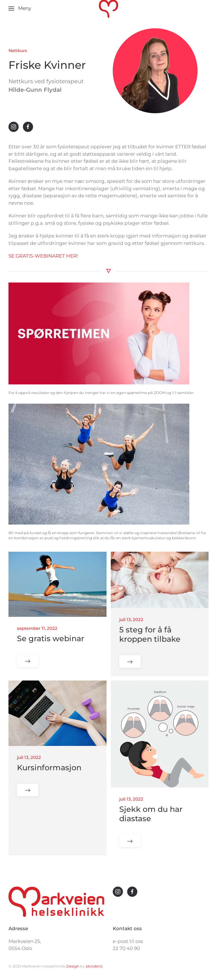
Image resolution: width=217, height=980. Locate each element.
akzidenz (94, 966)
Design (73, 966)
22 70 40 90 (126, 948)
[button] (20, 8)
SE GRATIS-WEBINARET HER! (43, 256)
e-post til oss (128, 941)
